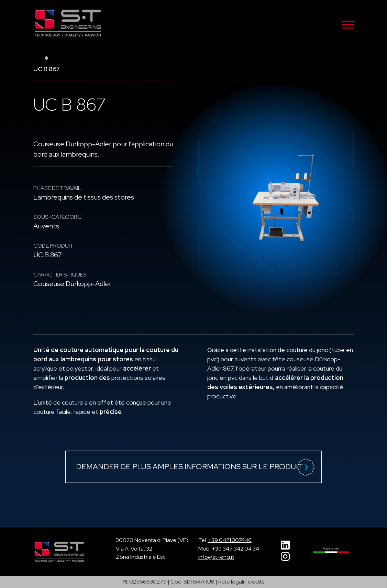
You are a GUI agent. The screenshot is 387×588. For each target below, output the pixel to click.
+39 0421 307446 (230, 540)
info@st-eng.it (216, 557)
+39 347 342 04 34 (235, 549)
